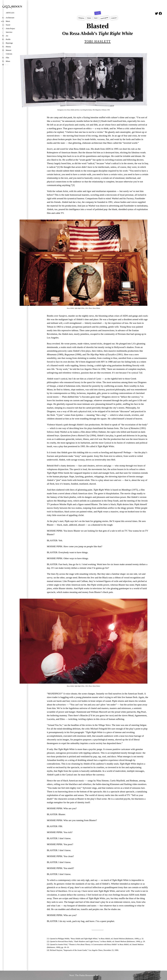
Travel (8, 25)
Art (7, 36)
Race (96, 18)
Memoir (9, 50)
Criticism (9, 54)
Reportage (9, 43)
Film (7, 58)
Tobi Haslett (98, 41)
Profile (8, 39)
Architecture (10, 18)
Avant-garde (104, 18)
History (8, 47)
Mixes (8, 61)
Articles (10, 13)
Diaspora (81, 18)
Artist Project (10, 29)
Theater (98, 13)
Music (8, 21)
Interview (9, 32)
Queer (89, 18)
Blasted (98, 26)
